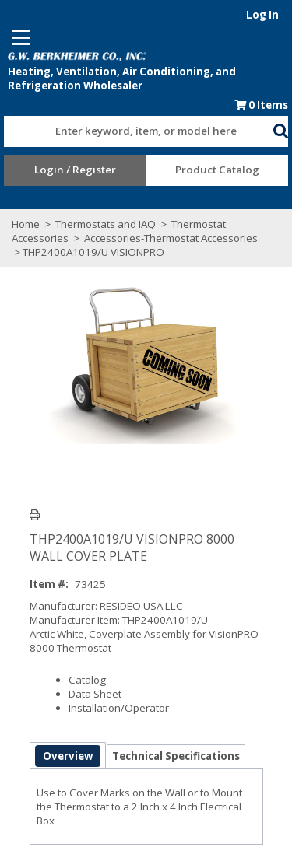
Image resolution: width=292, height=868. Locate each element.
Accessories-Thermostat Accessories (170, 238)
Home (26, 224)
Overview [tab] (68, 756)
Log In (262, 15)
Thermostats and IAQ (106, 224)
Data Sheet (95, 694)
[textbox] (130, 131)
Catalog (87, 680)
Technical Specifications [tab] (176, 756)
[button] (280, 128)
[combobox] (138, 128)
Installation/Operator (119, 708)
